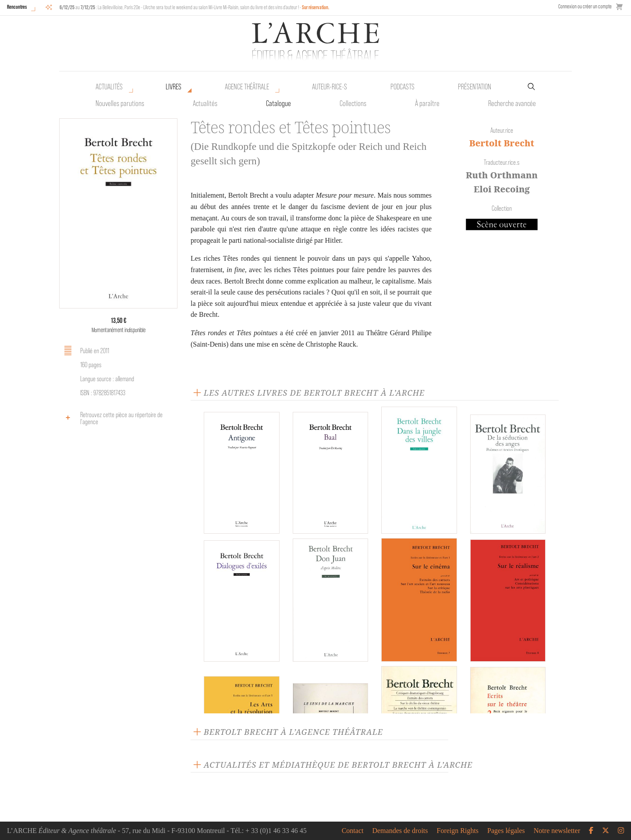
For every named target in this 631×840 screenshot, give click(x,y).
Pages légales (506, 831)
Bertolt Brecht (502, 143)
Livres (174, 87)
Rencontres (17, 7)
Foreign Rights (458, 831)
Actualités (109, 87)
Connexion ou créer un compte (585, 6)
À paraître (427, 103)
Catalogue (278, 103)
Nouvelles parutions (120, 103)
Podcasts (402, 87)
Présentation (475, 87)
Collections (353, 103)
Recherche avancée (512, 103)
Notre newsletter (557, 831)
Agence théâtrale (247, 87)
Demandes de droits (400, 831)
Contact (353, 831)
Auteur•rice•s (330, 87)
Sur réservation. (316, 7)
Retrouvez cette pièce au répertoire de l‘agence (112, 418)
